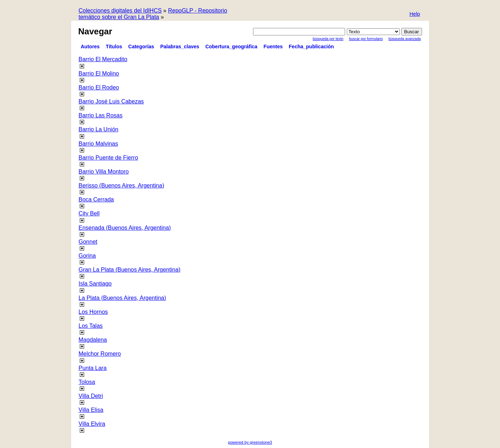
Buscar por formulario (366, 39)
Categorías (141, 47)
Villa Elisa (91, 410)
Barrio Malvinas (98, 144)
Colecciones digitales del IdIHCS (120, 11)
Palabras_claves (180, 47)
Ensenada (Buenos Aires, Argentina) (125, 228)
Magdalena (93, 340)
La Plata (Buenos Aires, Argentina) (123, 298)
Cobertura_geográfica (231, 47)
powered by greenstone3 (250, 442)
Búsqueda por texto (328, 39)
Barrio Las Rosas (101, 115)
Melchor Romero (100, 354)
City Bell (89, 213)
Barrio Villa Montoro (104, 172)
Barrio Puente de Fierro (108, 158)
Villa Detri (91, 396)
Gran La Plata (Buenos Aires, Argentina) (130, 270)
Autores (90, 47)
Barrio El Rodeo (99, 87)
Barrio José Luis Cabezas (111, 101)
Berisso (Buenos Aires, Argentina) (122, 186)
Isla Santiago (95, 284)
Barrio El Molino (99, 74)
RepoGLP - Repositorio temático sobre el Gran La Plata (153, 14)
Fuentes (273, 47)
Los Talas (91, 326)
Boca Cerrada (96, 199)
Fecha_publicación (311, 47)
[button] (415, 14)
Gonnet (88, 242)
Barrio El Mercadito (103, 59)
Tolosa (87, 382)
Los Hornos (93, 312)
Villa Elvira (92, 424)
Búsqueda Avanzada (404, 39)
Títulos (114, 47)
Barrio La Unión (99, 129)
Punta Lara (93, 368)
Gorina (87, 256)
